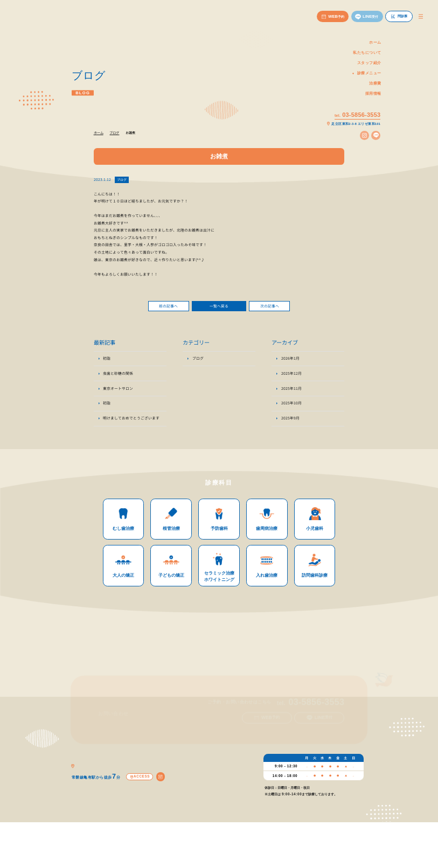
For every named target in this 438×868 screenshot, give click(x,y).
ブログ (122, 180)
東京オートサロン (118, 391)
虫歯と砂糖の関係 (118, 376)
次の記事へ (270, 306)
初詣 (107, 361)
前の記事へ (168, 306)
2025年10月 (291, 405)
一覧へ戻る (219, 306)
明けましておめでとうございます (131, 421)
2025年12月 (291, 376)
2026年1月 (290, 361)
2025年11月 (291, 391)
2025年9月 (290, 421)
